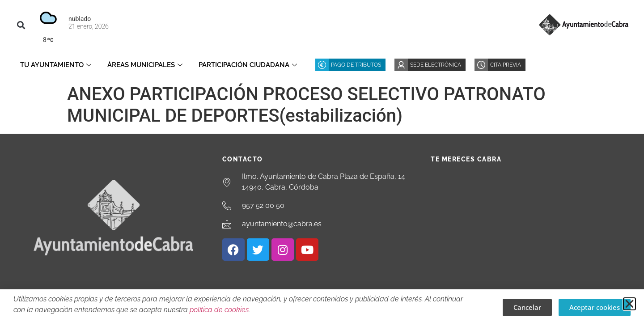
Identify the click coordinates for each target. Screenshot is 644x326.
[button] (21, 25)
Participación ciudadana (248, 65)
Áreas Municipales (145, 65)
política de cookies (219, 310)
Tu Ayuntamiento (56, 65)
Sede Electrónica (436, 65)
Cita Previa (506, 65)
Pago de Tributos (356, 65)
